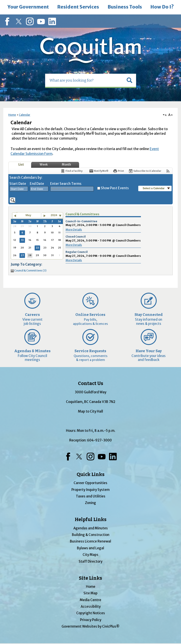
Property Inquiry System (90, 490)
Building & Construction (91, 535)
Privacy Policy (91, 620)
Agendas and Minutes (91, 528)
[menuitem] (28, 7)
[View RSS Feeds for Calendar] (168, 171)
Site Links (90, 578)
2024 (54, 215)
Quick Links (91, 474)
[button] (130, 80)
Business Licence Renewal (90, 541)
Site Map (90, 593)
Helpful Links (91, 520)
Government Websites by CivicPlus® (90, 626)
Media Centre (90, 600)
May (28, 215)
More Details (74, 230)
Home (12, 115)
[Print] (118, 171)
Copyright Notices (91, 613)
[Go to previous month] (15, 216)
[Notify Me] (99, 171)
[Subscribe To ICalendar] (145, 171)
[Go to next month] (45, 216)
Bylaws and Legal (90, 548)
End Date (37, 184)
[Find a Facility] (71, 171)
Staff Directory (90, 561)
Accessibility (91, 606)
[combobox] (19, 189)
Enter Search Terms (66, 184)
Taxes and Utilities (91, 496)
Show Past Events (115, 188)
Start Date (18, 184)
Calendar (25, 115)
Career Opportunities (90, 483)
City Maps (90, 555)
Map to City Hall (90, 411)
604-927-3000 (99, 440)
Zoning (90, 503)
